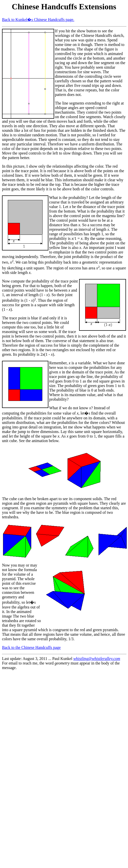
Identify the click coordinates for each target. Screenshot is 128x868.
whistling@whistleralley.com (97, 659)
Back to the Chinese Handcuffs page (31, 647)
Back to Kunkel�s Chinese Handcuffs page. (38, 20)
